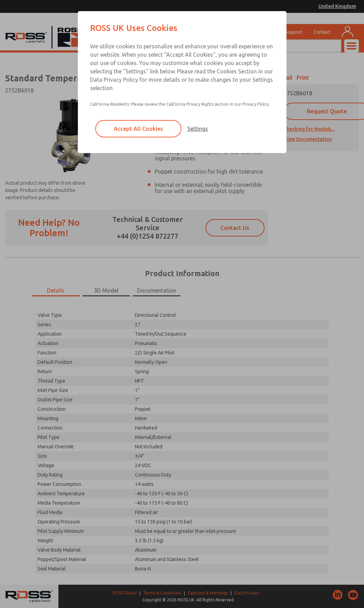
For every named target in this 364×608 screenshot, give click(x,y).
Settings (198, 129)
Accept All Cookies (138, 129)
